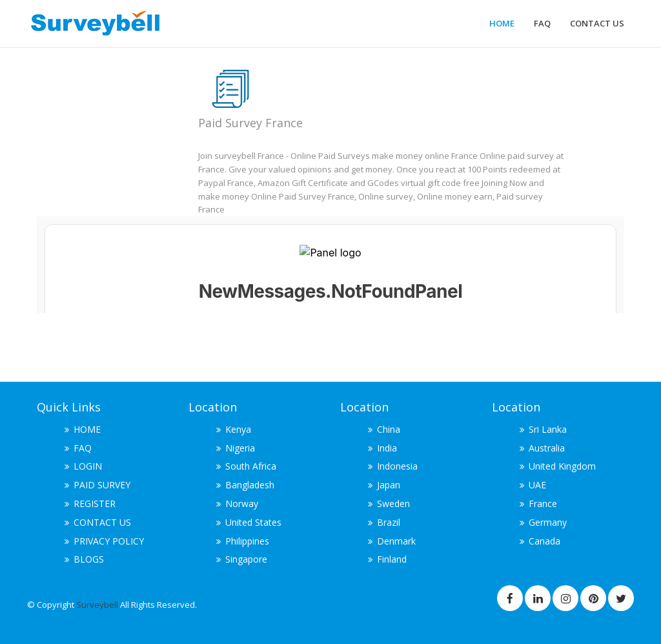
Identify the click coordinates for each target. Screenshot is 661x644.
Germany (548, 522)
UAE (537, 485)
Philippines (247, 541)
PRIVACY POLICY (109, 541)
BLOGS (89, 559)
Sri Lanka (548, 429)
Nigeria (240, 448)
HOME (502, 23)
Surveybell (98, 605)
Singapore (246, 559)
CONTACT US (597, 23)
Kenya (238, 429)
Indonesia (397, 466)
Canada (544, 541)
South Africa (251, 466)
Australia (547, 448)
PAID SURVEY (102, 485)
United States (253, 522)
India (387, 448)
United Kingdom (562, 466)
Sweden (393, 504)
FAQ (542, 23)
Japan (389, 485)
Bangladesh (250, 485)
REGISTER (95, 504)
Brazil (389, 522)
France (543, 504)
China (389, 429)
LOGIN (88, 466)
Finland (392, 559)
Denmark (396, 541)
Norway (242, 504)
